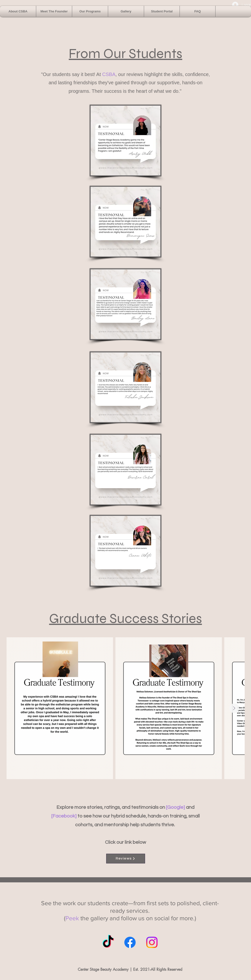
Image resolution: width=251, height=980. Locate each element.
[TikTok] (108, 942)
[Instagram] (152, 942)
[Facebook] (130, 942)
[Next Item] (234, 708)
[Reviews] (126, 859)
